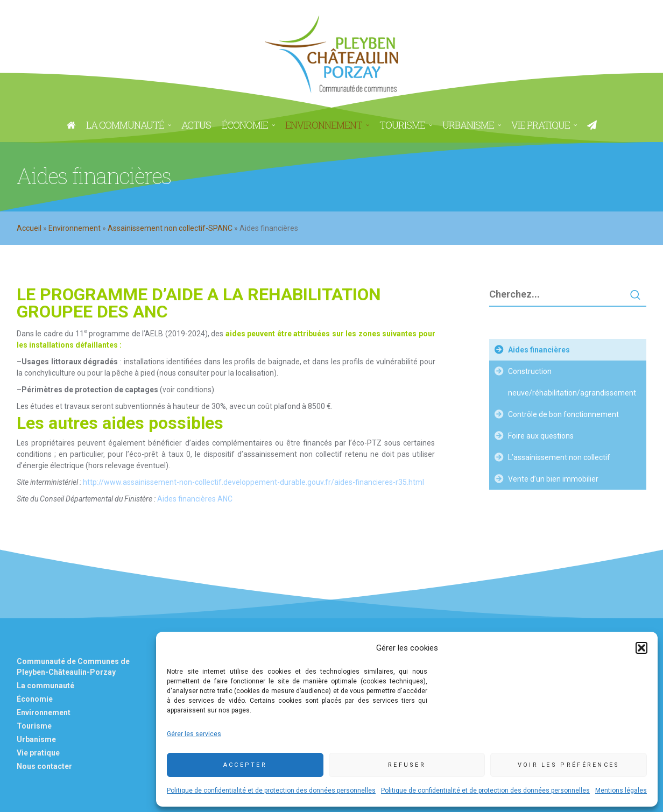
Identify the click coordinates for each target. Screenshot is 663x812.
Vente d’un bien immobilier (553, 479)
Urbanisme (36, 739)
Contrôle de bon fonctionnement (563, 414)
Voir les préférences (569, 765)
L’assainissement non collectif (559, 457)
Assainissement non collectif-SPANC (170, 228)
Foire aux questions (541, 436)
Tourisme (34, 726)
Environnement (75, 228)
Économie (35, 699)
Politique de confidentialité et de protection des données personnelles (271, 790)
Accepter (245, 765)
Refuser (407, 765)
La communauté (45, 686)
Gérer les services (194, 734)
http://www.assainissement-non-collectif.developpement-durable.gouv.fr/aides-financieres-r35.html (253, 482)
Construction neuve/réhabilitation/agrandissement (572, 382)
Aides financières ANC (195, 499)
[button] (641, 648)
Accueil (29, 228)
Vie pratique (38, 753)
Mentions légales (621, 790)
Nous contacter (44, 766)
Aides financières (539, 350)
